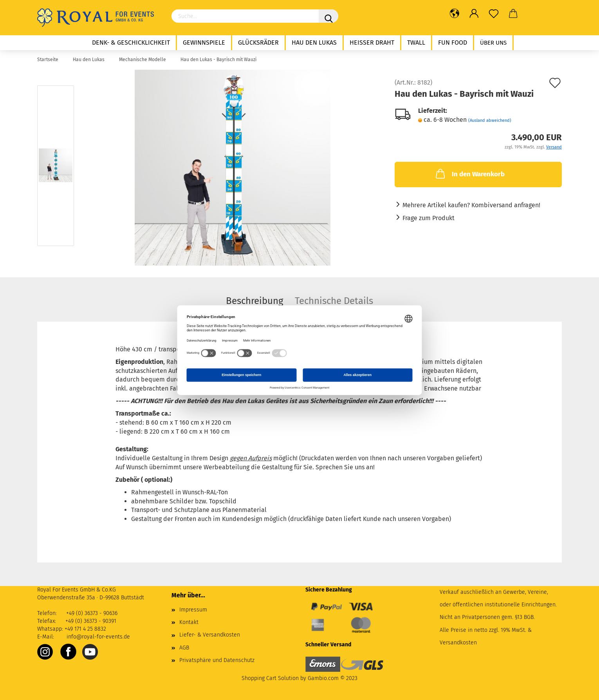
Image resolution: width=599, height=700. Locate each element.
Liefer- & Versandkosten (210, 635)
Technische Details (334, 301)
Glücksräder (258, 43)
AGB (184, 648)
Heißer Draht (372, 43)
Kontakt (189, 622)
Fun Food (453, 43)
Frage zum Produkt (429, 218)
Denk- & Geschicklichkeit (131, 43)
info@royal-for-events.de (98, 637)
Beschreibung (254, 301)
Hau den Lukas (314, 43)
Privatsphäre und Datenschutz (217, 660)
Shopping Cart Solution (270, 678)
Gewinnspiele (204, 43)
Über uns (493, 43)
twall (416, 43)
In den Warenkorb (469, 174)
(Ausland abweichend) (490, 120)
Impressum (193, 610)
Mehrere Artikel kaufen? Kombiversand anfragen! (471, 205)
